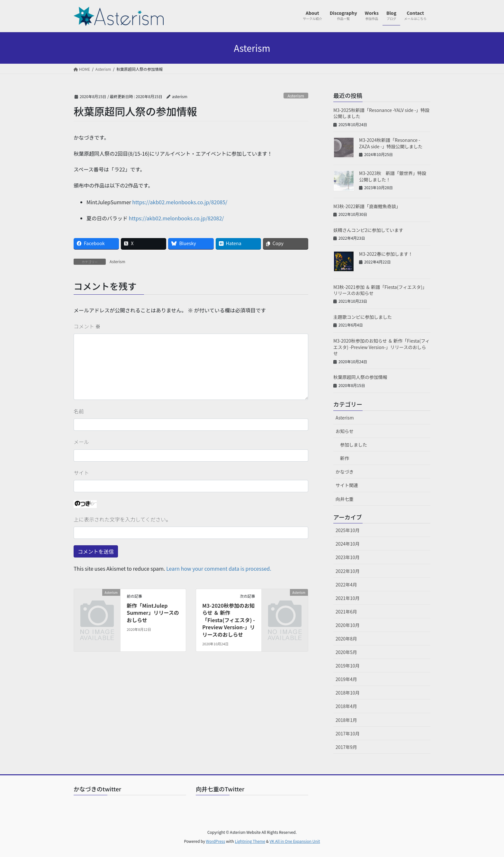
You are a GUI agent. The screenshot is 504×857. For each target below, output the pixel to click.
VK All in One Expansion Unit (295, 841)
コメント (87, 326)
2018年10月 (348, 693)
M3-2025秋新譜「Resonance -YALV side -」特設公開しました (381, 113)
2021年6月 (346, 612)
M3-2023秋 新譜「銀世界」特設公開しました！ (393, 176)
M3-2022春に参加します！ (386, 254)
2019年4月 (346, 679)
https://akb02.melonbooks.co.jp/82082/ (176, 218)
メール (81, 442)
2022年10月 (348, 571)
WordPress (216, 841)
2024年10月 (348, 544)
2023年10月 (348, 557)
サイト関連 (347, 485)
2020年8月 (346, 639)
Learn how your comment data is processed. (219, 568)
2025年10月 (348, 530)
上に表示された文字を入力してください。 (122, 519)
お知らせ (345, 431)
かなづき (345, 472)
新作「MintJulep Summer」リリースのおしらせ (153, 613)
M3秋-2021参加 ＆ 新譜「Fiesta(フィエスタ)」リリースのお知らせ (380, 290)
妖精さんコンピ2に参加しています (368, 230)
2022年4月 (346, 585)
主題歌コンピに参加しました (363, 317)
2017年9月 (346, 747)
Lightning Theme (250, 841)
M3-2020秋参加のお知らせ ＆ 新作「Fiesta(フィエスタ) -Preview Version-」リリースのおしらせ (229, 620)
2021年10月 (348, 598)
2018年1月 (346, 720)
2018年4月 (346, 706)
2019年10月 (348, 666)
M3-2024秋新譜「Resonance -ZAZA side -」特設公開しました (391, 143)
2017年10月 (348, 733)
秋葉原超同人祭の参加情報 (360, 377)
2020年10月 (348, 625)
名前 (79, 411)
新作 (345, 458)
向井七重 (345, 499)
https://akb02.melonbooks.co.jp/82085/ (180, 202)
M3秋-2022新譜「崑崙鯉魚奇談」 (367, 206)
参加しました (354, 445)
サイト (81, 473)
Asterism (296, 96)
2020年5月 (346, 652)
